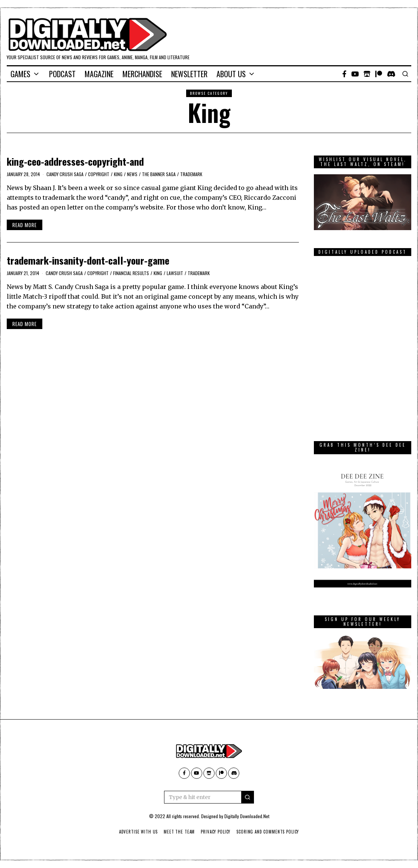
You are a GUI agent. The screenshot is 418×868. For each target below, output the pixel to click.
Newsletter (189, 74)
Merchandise (142, 74)
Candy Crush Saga (65, 174)
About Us (231, 74)
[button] (248, 797)
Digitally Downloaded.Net (247, 816)
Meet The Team (179, 832)
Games (20, 74)
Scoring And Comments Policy (269, 832)
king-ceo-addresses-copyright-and (75, 161)
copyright (99, 174)
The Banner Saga (159, 174)
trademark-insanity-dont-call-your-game (88, 260)
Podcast (62, 74)
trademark (191, 174)
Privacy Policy (216, 832)
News (132, 174)
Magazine (99, 74)
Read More (25, 225)
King (118, 174)
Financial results (131, 273)
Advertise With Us (137, 832)
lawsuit (175, 273)
